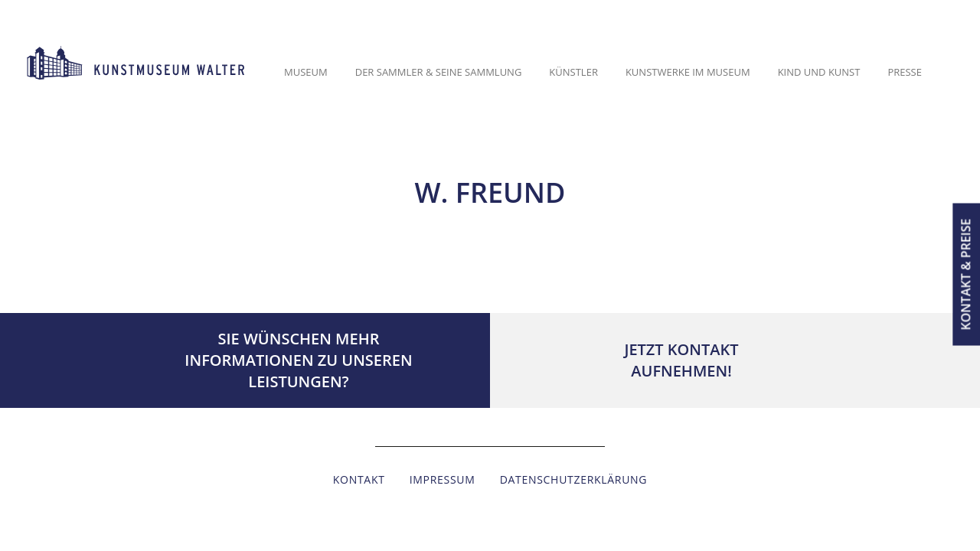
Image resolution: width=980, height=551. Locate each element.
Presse (905, 72)
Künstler (573, 72)
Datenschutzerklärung (574, 479)
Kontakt (359, 479)
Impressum (443, 479)
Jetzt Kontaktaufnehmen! (681, 360)
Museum (306, 72)
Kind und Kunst (819, 72)
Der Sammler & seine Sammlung (439, 72)
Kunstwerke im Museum (688, 72)
